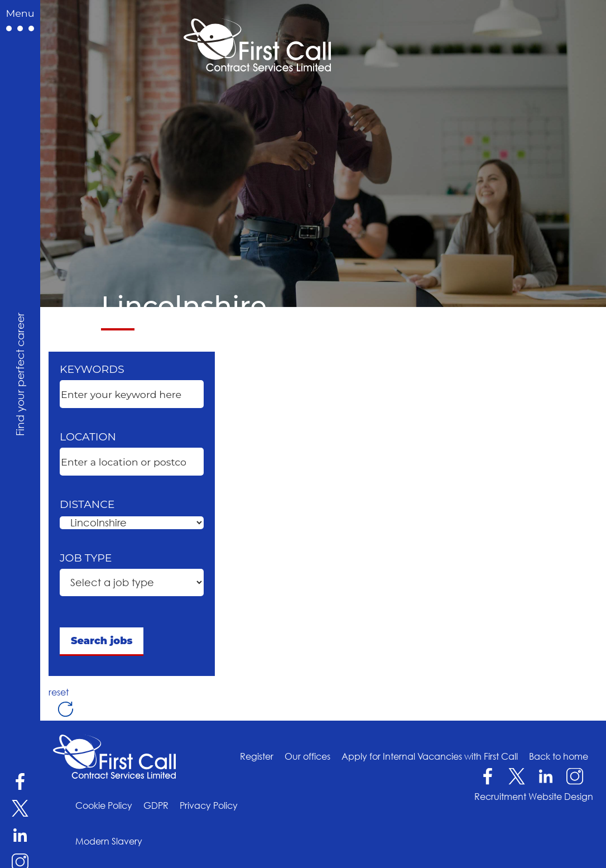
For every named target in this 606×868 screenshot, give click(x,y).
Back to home (559, 756)
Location (88, 437)
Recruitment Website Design (534, 797)
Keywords (92, 369)
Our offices (307, 756)
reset (61, 692)
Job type (86, 558)
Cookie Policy (104, 805)
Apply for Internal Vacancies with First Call (430, 756)
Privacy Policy (209, 805)
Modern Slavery (109, 841)
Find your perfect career (20, 374)
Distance (87, 504)
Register (257, 756)
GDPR (156, 805)
